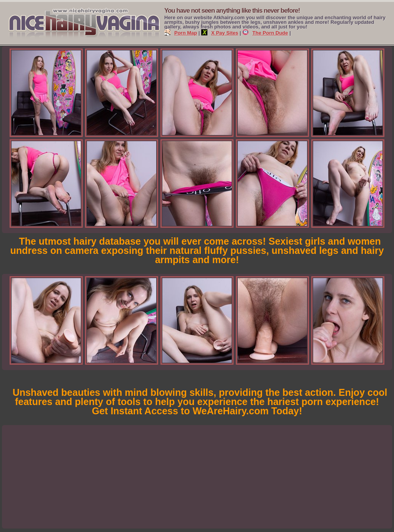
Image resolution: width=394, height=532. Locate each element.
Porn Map (181, 33)
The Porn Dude (265, 33)
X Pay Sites (220, 33)
